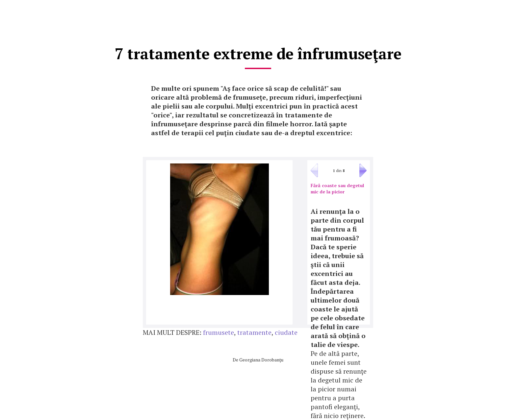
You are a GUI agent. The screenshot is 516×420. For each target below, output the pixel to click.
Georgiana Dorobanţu (261, 360)
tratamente (254, 332)
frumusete (219, 332)
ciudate (286, 332)
